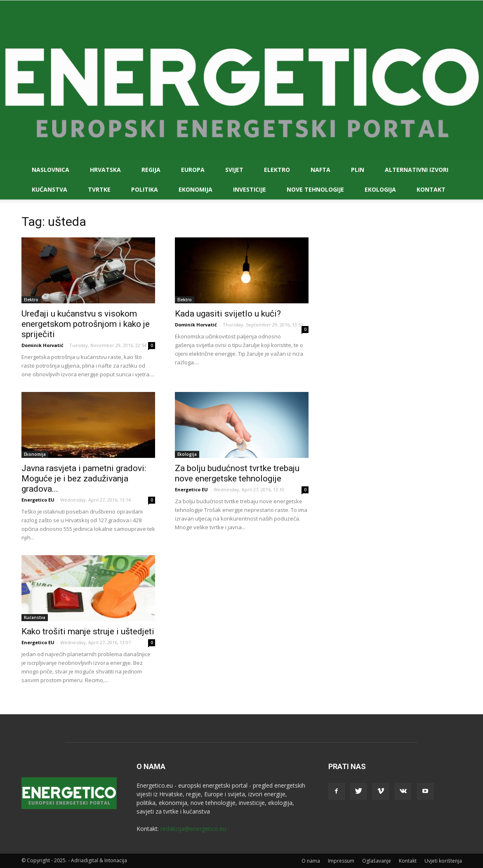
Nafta (320, 170)
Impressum (341, 861)
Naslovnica (51, 170)
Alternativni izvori (417, 170)
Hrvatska (105, 170)
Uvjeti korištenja (443, 861)
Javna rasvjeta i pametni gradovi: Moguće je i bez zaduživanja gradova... (84, 479)
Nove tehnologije (315, 189)
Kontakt (431, 189)
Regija (151, 170)
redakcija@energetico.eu (193, 829)
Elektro (277, 170)
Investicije (250, 189)
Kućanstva (49, 189)
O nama (311, 861)
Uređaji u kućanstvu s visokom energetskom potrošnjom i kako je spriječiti (86, 324)
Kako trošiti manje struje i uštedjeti (88, 631)
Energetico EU (38, 500)
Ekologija (380, 189)
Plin (358, 170)
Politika (145, 189)
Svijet (234, 170)
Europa (193, 170)
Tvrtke (99, 189)
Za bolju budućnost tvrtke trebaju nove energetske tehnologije (237, 473)
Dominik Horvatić (42, 345)
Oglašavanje (377, 861)
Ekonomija (196, 189)
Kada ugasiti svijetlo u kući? (228, 314)
